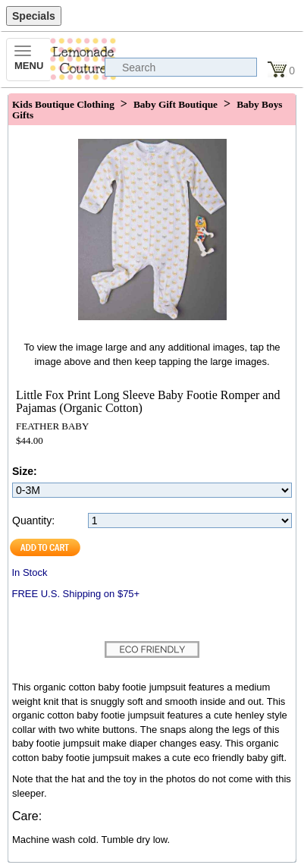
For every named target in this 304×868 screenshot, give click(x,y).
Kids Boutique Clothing (63, 104)
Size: (25, 471)
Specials (34, 16)
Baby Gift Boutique (176, 104)
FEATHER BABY (52, 426)
